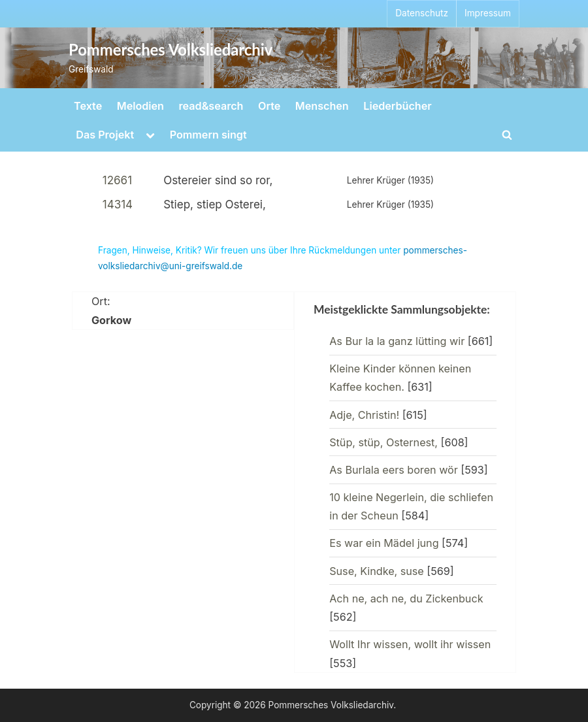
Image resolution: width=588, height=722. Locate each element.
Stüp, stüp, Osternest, (384, 442)
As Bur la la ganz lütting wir (397, 341)
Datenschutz (422, 13)
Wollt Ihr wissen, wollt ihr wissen (410, 644)
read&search (211, 106)
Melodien (140, 106)
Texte (88, 106)
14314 (118, 205)
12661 (117, 180)
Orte (269, 106)
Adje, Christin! (364, 415)
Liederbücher (397, 106)
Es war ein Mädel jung (384, 543)
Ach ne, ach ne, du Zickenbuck (406, 599)
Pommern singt (208, 135)
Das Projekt (105, 135)
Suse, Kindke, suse (377, 571)
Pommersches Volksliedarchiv (171, 50)
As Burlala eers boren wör (394, 470)
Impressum (488, 13)
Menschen (322, 106)
